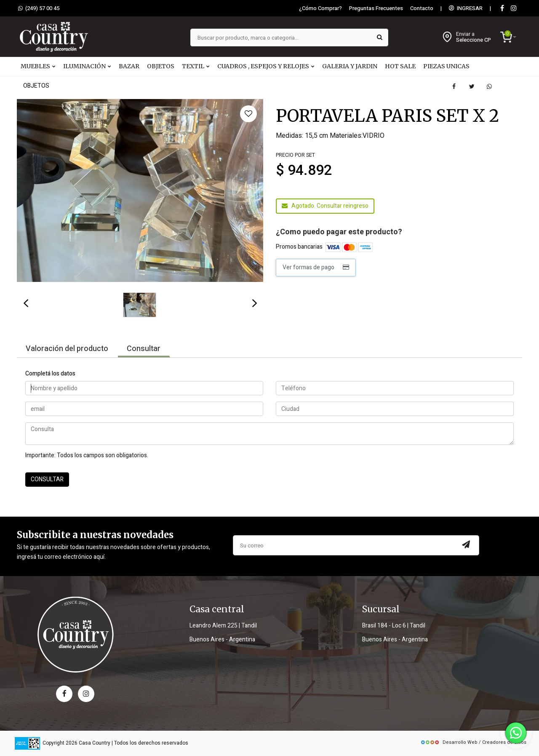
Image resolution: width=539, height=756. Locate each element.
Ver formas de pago (316, 267)
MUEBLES (38, 66)
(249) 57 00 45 (39, 8)
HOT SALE (400, 66)
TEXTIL (196, 66)
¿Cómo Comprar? (320, 8)
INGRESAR (466, 8)
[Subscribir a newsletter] (466, 545)
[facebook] (64, 694)
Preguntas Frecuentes (376, 8)
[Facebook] (502, 9)
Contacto (422, 8)
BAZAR (129, 66)
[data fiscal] (27, 743)
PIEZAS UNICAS (446, 66)
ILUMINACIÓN (87, 66)
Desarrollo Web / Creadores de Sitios (473, 742)
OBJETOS (161, 66)
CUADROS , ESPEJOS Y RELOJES (266, 66)
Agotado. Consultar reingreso (325, 206)
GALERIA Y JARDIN (350, 66)
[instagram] (514, 9)
